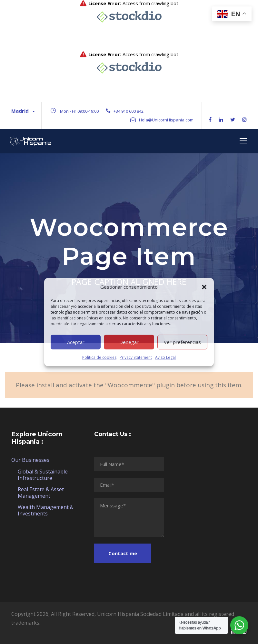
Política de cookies (99, 357)
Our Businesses (30, 460)
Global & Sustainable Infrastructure (43, 475)
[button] (204, 287)
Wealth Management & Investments (46, 510)
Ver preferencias (182, 342)
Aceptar (76, 342)
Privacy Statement (136, 357)
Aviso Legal (165, 357)
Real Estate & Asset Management (41, 493)
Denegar (129, 342)
